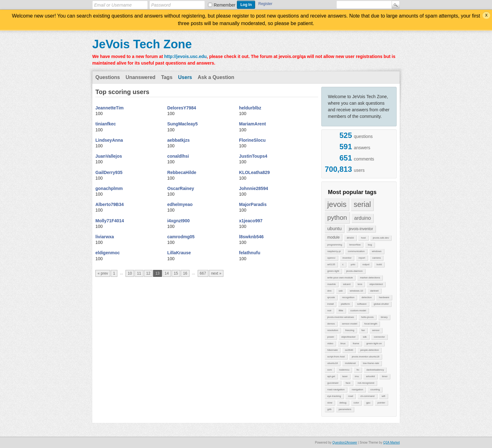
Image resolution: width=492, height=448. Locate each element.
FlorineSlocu (252, 140)
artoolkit (370, 376)
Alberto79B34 (110, 204)
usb (341, 291)
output (366, 264)
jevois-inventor (361, 229)
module (333, 237)
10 (130, 273)
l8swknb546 (251, 237)
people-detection (369, 350)
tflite (341, 311)
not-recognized (366, 383)
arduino (363, 218)
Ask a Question (216, 77)
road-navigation (336, 390)
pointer (381, 403)
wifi (383, 396)
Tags (167, 77)
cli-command (367, 396)
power (331, 337)
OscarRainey (181, 188)
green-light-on (374, 343)
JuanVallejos (109, 156)
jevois (337, 204)
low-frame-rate (371, 363)
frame (356, 343)
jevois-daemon (355, 271)
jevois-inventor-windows (341, 317)
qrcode (331, 297)
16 (185, 273)
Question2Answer (345, 443)
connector (379, 337)
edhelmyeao (180, 204)
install (330, 304)
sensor (376, 330)
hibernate (332, 350)
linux (343, 343)
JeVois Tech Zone (142, 44)
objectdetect (376, 284)
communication (356, 251)
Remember (225, 5)
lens (360, 284)
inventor (347, 258)
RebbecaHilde (182, 172)
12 (148, 273)
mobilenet (350, 363)
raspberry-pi (334, 251)
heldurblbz (250, 108)
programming (335, 245)
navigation (357, 390)
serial (362, 204)
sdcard (347, 284)
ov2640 (349, 350)
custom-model (358, 311)
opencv (331, 258)
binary (384, 317)
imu (357, 376)
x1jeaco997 (251, 221)
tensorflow (355, 245)
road (350, 396)
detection (366, 297)
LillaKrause (179, 253)
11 (139, 273)
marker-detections (370, 278)
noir (329, 311)
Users (185, 77)
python (337, 217)
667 (203, 273)
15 (176, 273)
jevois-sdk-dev (381, 238)
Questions (108, 77)
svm (330, 370)
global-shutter (381, 304)
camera (377, 258)
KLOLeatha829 (254, 172)
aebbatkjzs (179, 140)
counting (375, 390)
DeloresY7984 (182, 108)
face (348, 383)
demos (331, 324)
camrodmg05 (181, 237)
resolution (333, 330)
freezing (350, 330)
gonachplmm (109, 188)
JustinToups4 (253, 156)
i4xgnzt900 (179, 221)
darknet (374, 291)
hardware (384, 297)
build (379, 264)
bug (370, 245)
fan (363, 330)
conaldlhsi (178, 156)
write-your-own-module (340, 278)
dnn (329, 291)
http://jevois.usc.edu (185, 56)
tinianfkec (106, 124)
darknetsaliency (375, 370)
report (362, 258)
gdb (329, 409)
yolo (353, 264)
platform (345, 304)
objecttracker (349, 337)
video (330, 343)
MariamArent (253, 124)
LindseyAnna (109, 140)
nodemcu (344, 370)
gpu (368, 403)
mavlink (332, 284)
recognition (348, 297)
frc (358, 370)
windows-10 (356, 291)
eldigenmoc (108, 253)
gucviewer (333, 383)
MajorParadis (253, 204)
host (363, 238)
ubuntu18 (332, 363)
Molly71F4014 (110, 221)
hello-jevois (367, 317)
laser (345, 376)
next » (216, 273)
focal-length (371, 324)
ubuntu (334, 228)
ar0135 (331, 264)
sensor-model (350, 324)
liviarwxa (105, 237)
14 (167, 273)
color (356, 403)
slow (330, 403)
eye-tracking (334, 396)
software (362, 304)
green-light (333, 271)
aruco (350, 238)
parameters (345, 409)
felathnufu (250, 253)
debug (343, 403)
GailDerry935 (109, 172)
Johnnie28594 (254, 188)
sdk (365, 337)
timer (385, 376)
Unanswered (140, 77)
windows (377, 251)
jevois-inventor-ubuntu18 (366, 357)
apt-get (331, 376)
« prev (103, 273)
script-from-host (336, 357)
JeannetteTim (110, 108)
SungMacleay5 (182, 124)
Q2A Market (391, 443)
